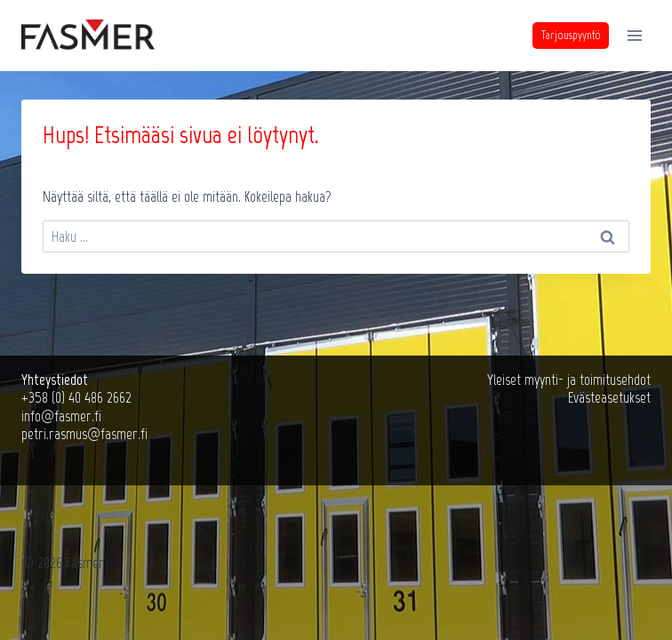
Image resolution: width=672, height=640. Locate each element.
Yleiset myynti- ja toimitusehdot (569, 380)
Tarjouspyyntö (571, 35)
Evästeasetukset (609, 397)
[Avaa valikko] (634, 35)
